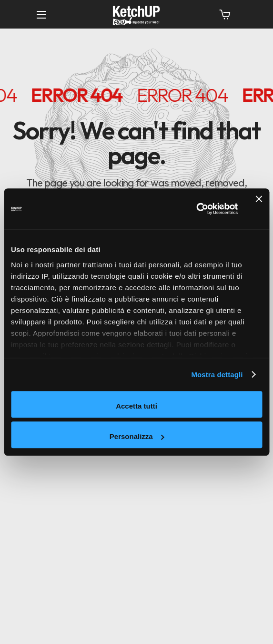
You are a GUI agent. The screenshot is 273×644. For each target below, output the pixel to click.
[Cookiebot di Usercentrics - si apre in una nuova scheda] (196, 209)
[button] (225, 14)
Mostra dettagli (217, 375)
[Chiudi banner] (259, 209)
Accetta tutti (136, 406)
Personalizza (137, 436)
